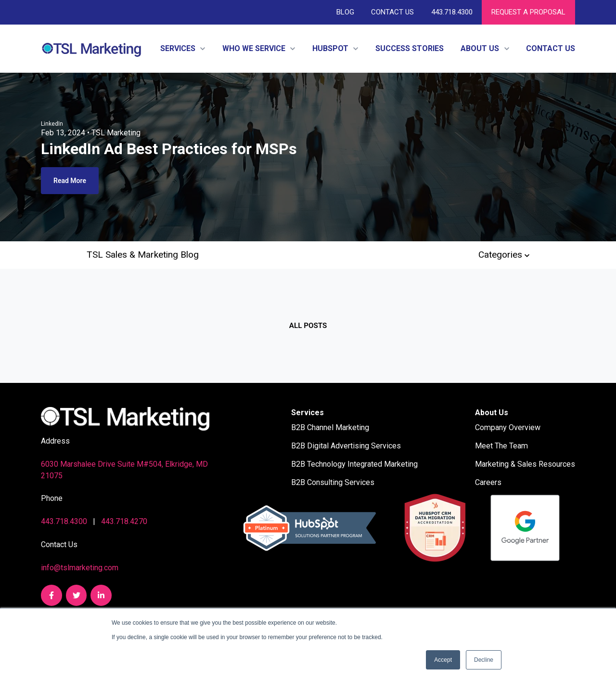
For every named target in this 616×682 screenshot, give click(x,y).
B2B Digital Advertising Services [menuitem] (346, 446)
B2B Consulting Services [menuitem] (333, 482)
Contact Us (392, 12)
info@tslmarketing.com (80, 568)
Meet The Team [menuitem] (501, 446)
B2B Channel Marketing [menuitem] (330, 427)
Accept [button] (443, 660)
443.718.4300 (451, 12)
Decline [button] (484, 660)
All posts (308, 326)
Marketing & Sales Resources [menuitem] (525, 464)
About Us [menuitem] (492, 413)
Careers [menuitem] (488, 482)
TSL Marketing (116, 133)
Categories (504, 255)
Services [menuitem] (308, 413)
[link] (91, 48)
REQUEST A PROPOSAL (528, 12)
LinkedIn (52, 124)
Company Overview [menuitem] (508, 427)
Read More (70, 181)
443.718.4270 (124, 521)
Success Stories (410, 48)
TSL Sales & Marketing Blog (143, 255)
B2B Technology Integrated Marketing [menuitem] (354, 464)
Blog (345, 12)
